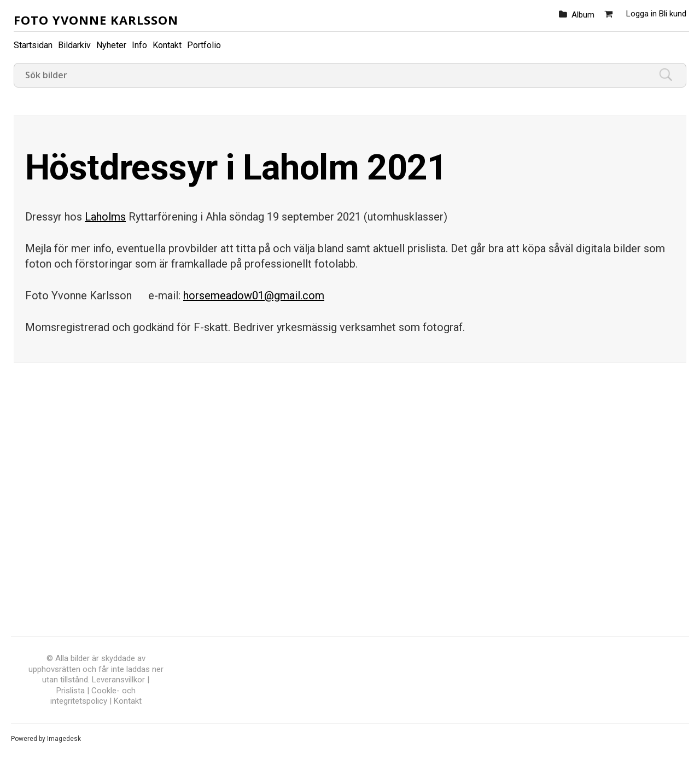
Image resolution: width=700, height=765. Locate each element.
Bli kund (673, 14)
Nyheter (111, 45)
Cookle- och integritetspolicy (93, 696)
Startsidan (33, 45)
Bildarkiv (74, 45)
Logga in (641, 14)
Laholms (105, 217)
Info (139, 45)
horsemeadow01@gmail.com (254, 295)
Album (583, 15)
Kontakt (167, 45)
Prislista (71, 691)
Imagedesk (64, 739)
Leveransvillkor (118, 680)
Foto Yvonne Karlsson (96, 20)
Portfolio (204, 45)
